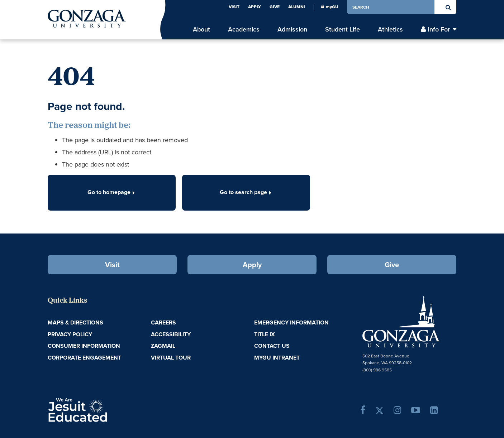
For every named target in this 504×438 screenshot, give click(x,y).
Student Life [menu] (343, 30)
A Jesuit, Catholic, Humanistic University (109, 409)
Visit (234, 7)
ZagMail (163, 346)
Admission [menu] (292, 30)
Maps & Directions (75, 323)
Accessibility (171, 334)
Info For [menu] (439, 30)
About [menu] (201, 30)
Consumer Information (84, 346)
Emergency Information (291, 323)
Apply (255, 7)
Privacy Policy (70, 334)
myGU (330, 7)
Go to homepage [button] (112, 192)
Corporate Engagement (84, 358)
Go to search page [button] (246, 192)
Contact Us (272, 346)
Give (275, 7)
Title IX (265, 334)
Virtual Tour (171, 358)
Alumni (297, 7)
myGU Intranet (277, 358)
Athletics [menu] (390, 30)
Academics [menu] (244, 30)
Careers (163, 323)
